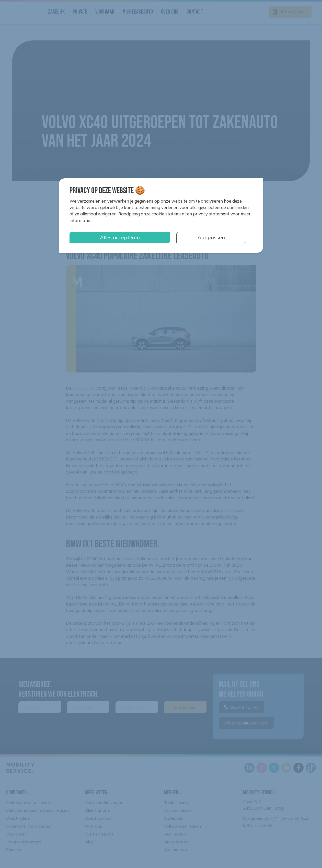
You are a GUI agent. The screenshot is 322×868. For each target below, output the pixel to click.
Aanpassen (211, 237)
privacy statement (211, 214)
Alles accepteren (120, 237)
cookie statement (169, 214)
